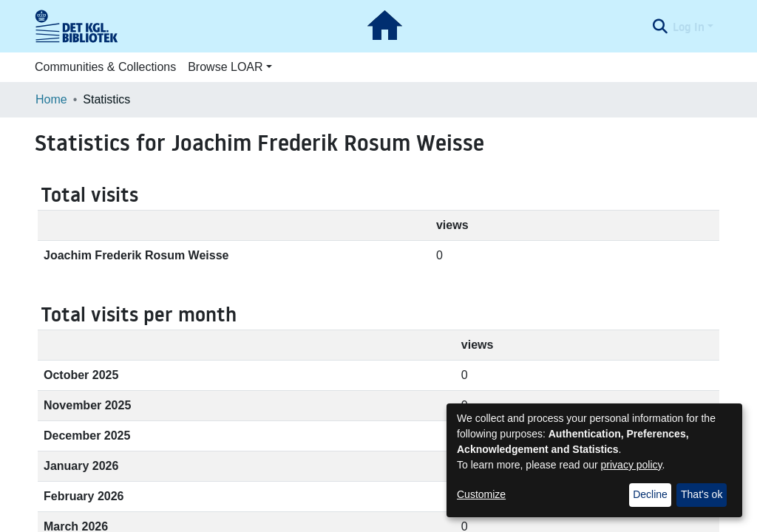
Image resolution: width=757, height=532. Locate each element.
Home (51, 99)
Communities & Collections (105, 67)
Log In (689, 27)
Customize (481, 494)
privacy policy (632, 465)
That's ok (702, 494)
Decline (650, 494)
